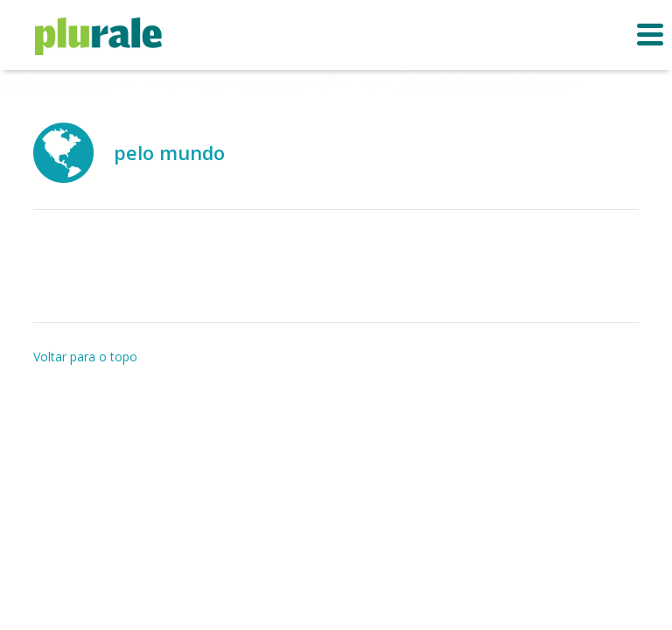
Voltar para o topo (85, 357)
